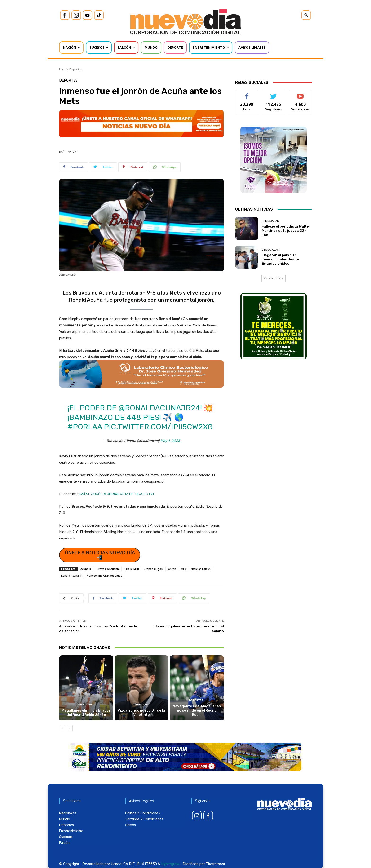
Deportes (76, 69)
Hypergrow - (171, 864)
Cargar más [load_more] (274, 278)
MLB (183, 569)
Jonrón (172, 569)
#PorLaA (85, 427)
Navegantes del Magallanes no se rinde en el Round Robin (197, 710)
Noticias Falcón (201, 569)
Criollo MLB (132, 569)
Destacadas (270, 221)
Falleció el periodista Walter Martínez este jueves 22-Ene (286, 231)
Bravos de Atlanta (108, 569)
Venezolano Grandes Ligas (105, 575)
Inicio (63, 69)
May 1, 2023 (170, 441)
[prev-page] (62, 728)
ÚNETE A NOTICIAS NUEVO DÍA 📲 (100, 555)
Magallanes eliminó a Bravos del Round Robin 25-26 (86, 713)
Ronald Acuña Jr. (72, 575)
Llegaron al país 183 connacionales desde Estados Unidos (280, 259)
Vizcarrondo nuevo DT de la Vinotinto (141, 713)
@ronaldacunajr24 (159, 408)
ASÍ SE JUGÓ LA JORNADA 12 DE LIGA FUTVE (117, 494)
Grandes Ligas (153, 569)
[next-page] (70, 728)
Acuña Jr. (86, 569)
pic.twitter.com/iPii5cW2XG (158, 427)
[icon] (65, 15)
